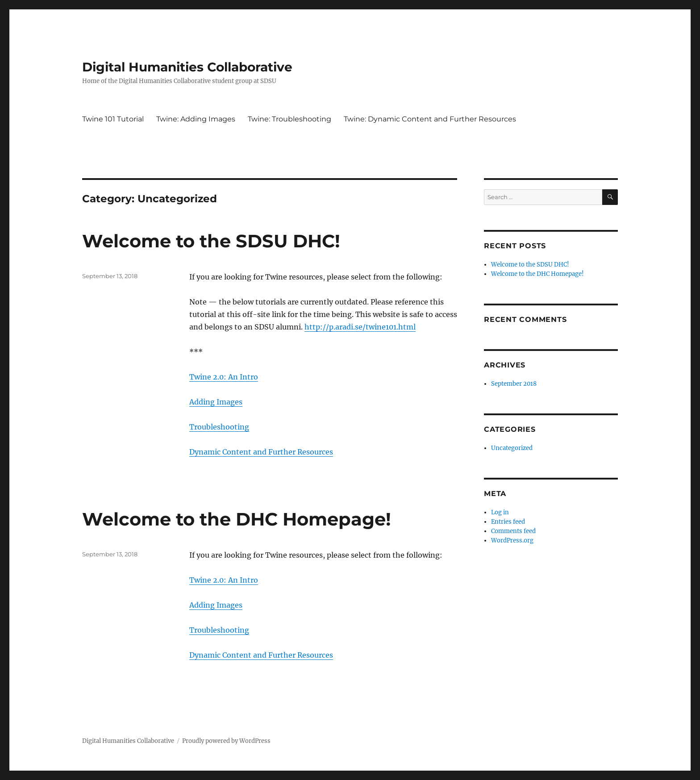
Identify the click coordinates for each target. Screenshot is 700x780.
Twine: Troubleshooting (290, 119)
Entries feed (508, 522)
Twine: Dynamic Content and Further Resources (430, 119)
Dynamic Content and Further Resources (261, 452)
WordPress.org (512, 540)
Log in (500, 512)
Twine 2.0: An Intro (224, 377)
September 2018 (514, 384)
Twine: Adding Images (196, 119)
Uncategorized (512, 448)
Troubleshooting (219, 427)
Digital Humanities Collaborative (187, 67)
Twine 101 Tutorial (113, 119)
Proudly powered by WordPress (226, 741)
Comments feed (513, 531)
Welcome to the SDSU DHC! (211, 241)
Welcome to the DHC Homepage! (237, 519)
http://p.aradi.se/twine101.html (360, 327)
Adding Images (216, 402)
